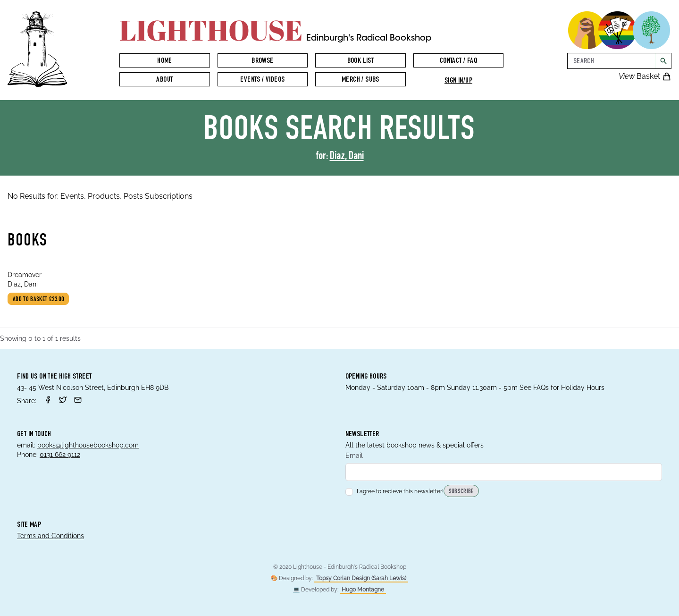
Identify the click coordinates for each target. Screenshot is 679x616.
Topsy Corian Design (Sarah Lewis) (361, 578)
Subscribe (461, 492)
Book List (361, 61)
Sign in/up (458, 81)
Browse (262, 61)
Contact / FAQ (458, 61)
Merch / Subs (360, 80)
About (164, 80)
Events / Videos (262, 80)
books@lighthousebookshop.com (88, 445)
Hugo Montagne (363, 590)
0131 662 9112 (60, 455)
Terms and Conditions (50, 536)
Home (165, 61)
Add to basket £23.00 (38, 300)
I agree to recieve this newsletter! (394, 491)
